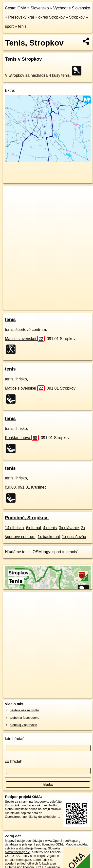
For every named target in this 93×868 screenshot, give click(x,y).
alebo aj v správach (23, 725)
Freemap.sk (65, 302)
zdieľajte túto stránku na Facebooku (33, 803)
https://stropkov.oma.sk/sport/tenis (27, 306)
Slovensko (40, 8)
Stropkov (77, 17)
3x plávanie (69, 528)
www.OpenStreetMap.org (63, 841)
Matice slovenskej (25, 339)
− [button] (12, 202)
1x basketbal (49, 537)
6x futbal (33, 528)
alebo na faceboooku (25, 718)
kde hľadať (14, 739)
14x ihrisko (14, 528)
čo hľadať (13, 761)
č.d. (10, 487)
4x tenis (50, 528)
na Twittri (50, 805)
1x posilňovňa (74, 537)
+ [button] (12, 194)
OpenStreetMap (39, 302)
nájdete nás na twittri (24, 710)
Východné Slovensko (72, 8)
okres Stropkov (51, 17)
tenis (22, 26)
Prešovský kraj (21, 17)
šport (9, 26)
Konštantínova (22, 438)
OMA (22, 8)
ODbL (60, 844)
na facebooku (39, 802)
